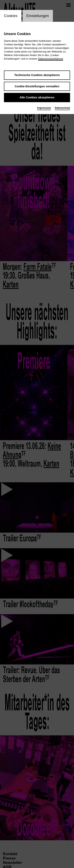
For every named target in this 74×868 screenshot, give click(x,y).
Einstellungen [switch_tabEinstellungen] (38, 16)
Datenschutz (62, 108)
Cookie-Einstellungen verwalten (37, 86)
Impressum (44, 108)
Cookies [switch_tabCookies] (11, 16)
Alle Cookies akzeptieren (37, 97)
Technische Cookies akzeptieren (37, 75)
